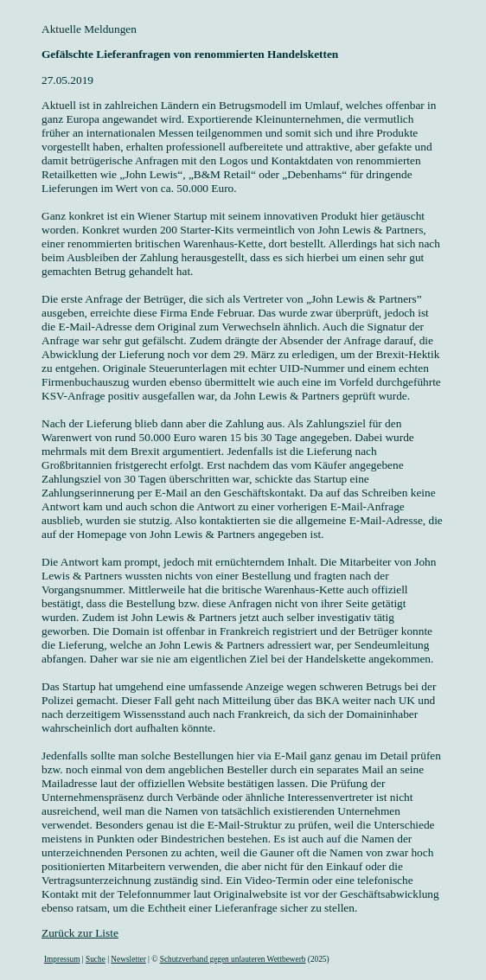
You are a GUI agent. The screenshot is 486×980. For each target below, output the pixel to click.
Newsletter (128, 959)
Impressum (62, 959)
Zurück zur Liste (80, 933)
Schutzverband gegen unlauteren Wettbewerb (233, 959)
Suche (96, 959)
